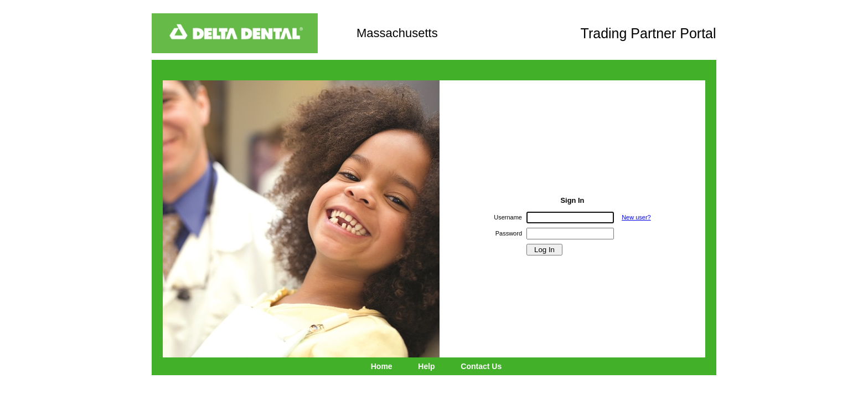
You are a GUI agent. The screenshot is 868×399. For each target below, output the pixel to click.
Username (508, 217)
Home (382, 366)
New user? (636, 217)
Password (509, 233)
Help (426, 366)
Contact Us (481, 366)
